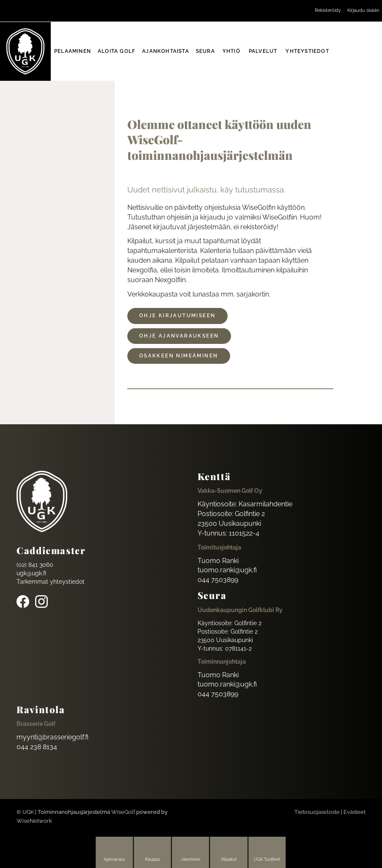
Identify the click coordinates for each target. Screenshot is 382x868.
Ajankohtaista (166, 51)
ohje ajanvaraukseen (179, 336)
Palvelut (263, 51)
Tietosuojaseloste (317, 812)
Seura (205, 51)
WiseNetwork (34, 821)
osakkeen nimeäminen (179, 356)
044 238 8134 (37, 747)
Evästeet (355, 812)
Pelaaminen (73, 51)
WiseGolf (123, 812)
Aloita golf (117, 51)
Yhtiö (231, 51)
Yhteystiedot (307, 51)
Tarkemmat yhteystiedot (51, 582)
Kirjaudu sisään (363, 10)
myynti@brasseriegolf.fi (52, 737)
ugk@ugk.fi (31, 573)
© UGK (25, 812)
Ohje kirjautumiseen (177, 316)
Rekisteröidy (328, 10)
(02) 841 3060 (35, 565)
